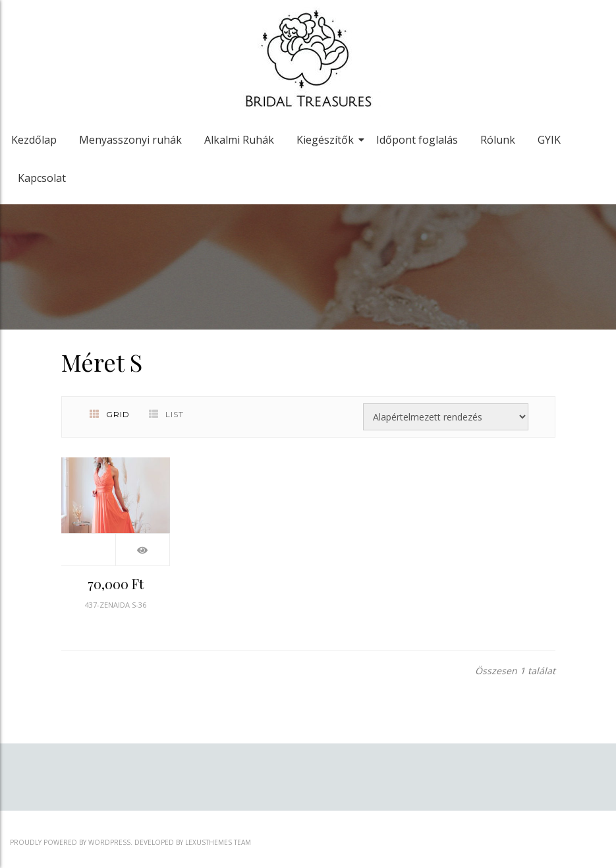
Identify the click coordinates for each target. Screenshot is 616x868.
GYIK (549, 140)
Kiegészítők (327, 140)
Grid (110, 414)
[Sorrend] (446, 417)
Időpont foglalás (417, 140)
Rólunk (498, 140)
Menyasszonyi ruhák (130, 140)
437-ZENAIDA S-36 (116, 605)
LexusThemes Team (218, 842)
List (166, 414)
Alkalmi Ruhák (239, 140)
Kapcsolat (42, 178)
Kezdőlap (34, 140)
